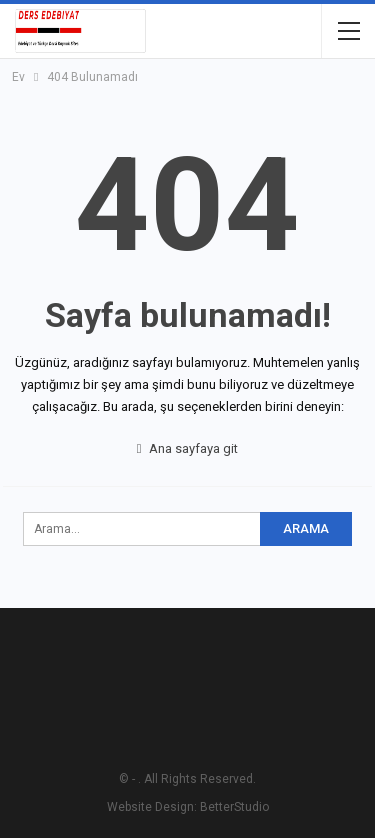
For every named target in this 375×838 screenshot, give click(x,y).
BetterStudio (234, 807)
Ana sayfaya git (188, 448)
